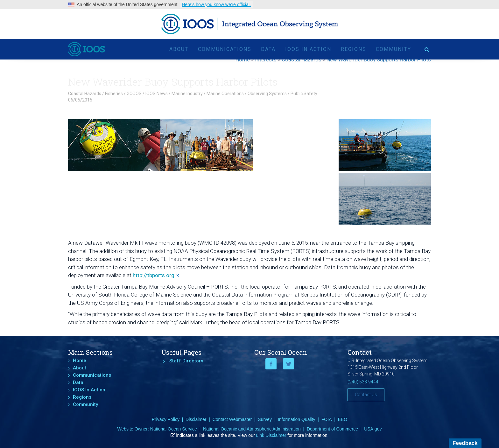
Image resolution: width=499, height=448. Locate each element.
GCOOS (134, 94)
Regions (354, 49)
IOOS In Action (308, 49)
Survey (265, 419)
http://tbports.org (156, 275)
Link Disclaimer (271, 435)
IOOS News (157, 94)
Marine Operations (225, 94)
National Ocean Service (174, 429)
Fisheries (114, 94)
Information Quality (297, 419)
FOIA (327, 419)
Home (80, 360)
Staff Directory (186, 361)
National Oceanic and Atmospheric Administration (252, 429)
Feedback (465, 443)
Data (268, 49)
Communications (225, 49)
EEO (343, 419)
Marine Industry (187, 94)
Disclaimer (196, 419)
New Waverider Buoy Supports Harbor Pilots (173, 82)
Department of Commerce (332, 429)
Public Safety (304, 94)
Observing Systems (267, 94)
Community (394, 49)
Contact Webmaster (232, 419)
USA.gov (373, 429)
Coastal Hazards (85, 94)
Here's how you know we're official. (216, 4)
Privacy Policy (166, 419)
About (179, 49)
